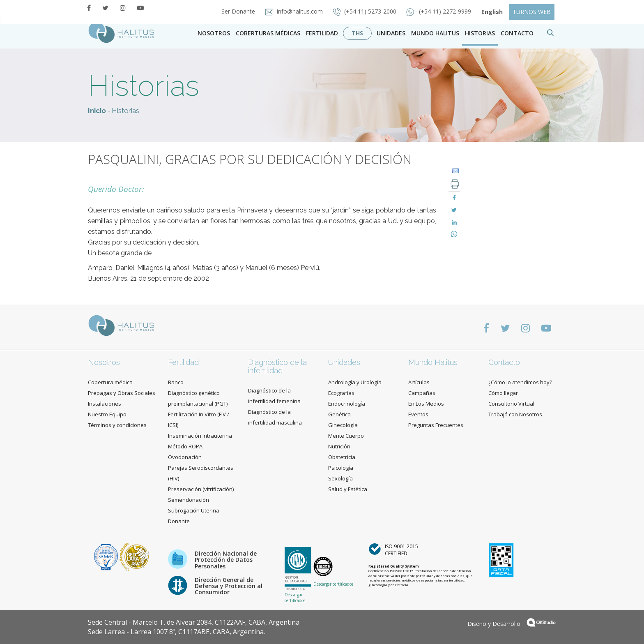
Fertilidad (322, 33)
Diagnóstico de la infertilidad (277, 366)
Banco (176, 382)
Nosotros (214, 33)
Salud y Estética (348, 489)
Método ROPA (185, 446)
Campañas (422, 393)
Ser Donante (239, 11)
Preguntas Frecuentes (436, 425)
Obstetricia (342, 457)
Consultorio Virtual (511, 404)
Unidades (391, 33)
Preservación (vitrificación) (201, 489)
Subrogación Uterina (194, 510)
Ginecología (343, 425)
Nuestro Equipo (107, 414)
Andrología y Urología (355, 382)
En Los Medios (426, 404)
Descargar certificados (295, 598)
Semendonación (189, 500)
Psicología (341, 468)
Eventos (418, 414)
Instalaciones (105, 404)
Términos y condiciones (117, 425)
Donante (179, 521)
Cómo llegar (503, 393)
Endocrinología (347, 404)
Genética (339, 414)
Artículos (419, 382)
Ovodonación (185, 457)
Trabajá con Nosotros (515, 414)
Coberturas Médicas (268, 33)
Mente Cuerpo (346, 436)
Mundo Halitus (435, 33)
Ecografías (341, 393)
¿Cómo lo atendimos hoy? (520, 382)
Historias (480, 33)
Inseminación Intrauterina (200, 436)
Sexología (340, 478)
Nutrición (339, 446)
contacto (517, 33)
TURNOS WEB (532, 12)
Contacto (504, 362)
